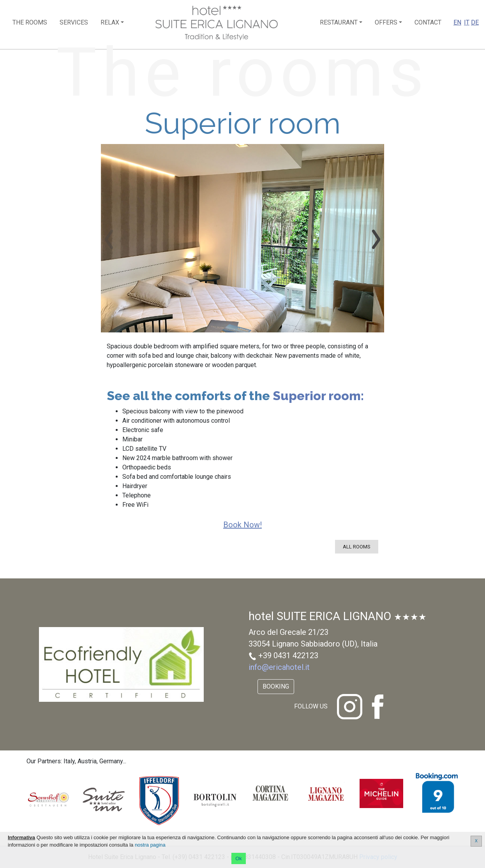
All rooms (357, 547)
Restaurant (339, 22)
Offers (386, 22)
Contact (428, 22)
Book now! (242, 525)
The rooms (30, 22)
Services (74, 22)
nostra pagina (150, 845)
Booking (276, 686)
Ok (239, 858)
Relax (110, 22)
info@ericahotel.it (279, 667)
